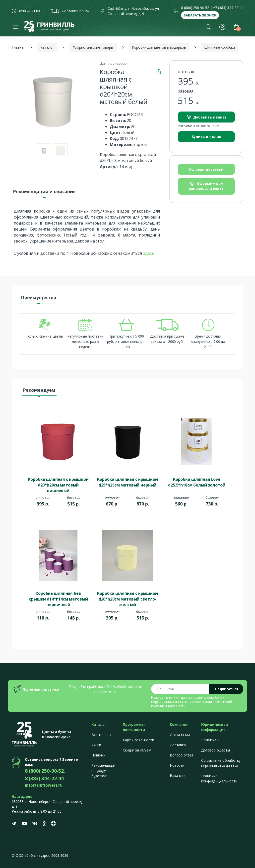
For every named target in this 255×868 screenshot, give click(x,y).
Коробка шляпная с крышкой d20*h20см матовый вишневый (58, 485)
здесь (149, 253)
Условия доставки (206, 169)
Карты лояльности (138, 740)
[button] (208, 27)
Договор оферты (216, 750)
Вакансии (178, 776)
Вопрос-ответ (182, 755)
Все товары (101, 735)
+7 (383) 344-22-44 (228, 8)
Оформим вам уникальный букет (206, 186)
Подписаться (227, 689)
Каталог (47, 47)
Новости (177, 765)
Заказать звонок (200, 15)
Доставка (178, 745)
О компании (180, 735)
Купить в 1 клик (206, 137)
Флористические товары (93, 47)
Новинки (98, 755)
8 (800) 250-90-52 (195, 8)
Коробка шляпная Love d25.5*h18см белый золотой (197, 482)
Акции (96, 745)
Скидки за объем (137, 750)
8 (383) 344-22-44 (44, 778)
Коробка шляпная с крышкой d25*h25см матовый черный (127, 482)
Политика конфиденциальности (219, 778)
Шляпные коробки (220, 47)
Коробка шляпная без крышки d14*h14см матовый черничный (58, 599)
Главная (19, 47)
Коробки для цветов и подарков (159, 47)
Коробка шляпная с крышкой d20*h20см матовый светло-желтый (127, 599)
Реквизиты (210, 740)
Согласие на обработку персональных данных (221, 763)
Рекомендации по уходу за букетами (103, 771)
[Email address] (180, 689)
